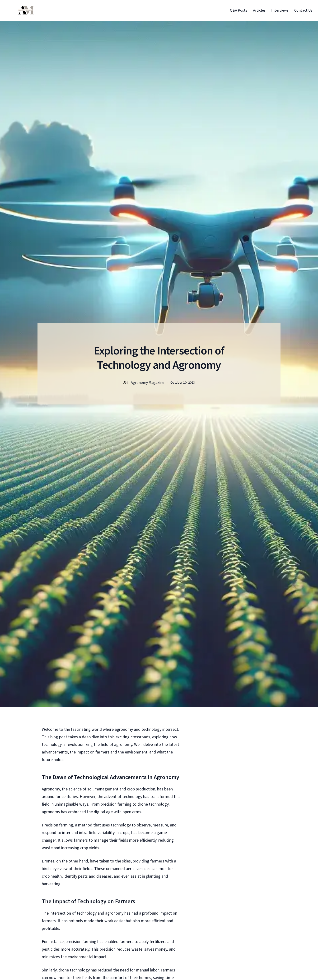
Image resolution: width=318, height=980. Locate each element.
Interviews (280, 10)
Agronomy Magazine (147, 383)
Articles (259, 10)
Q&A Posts (239, 10)
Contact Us (303, 10)
